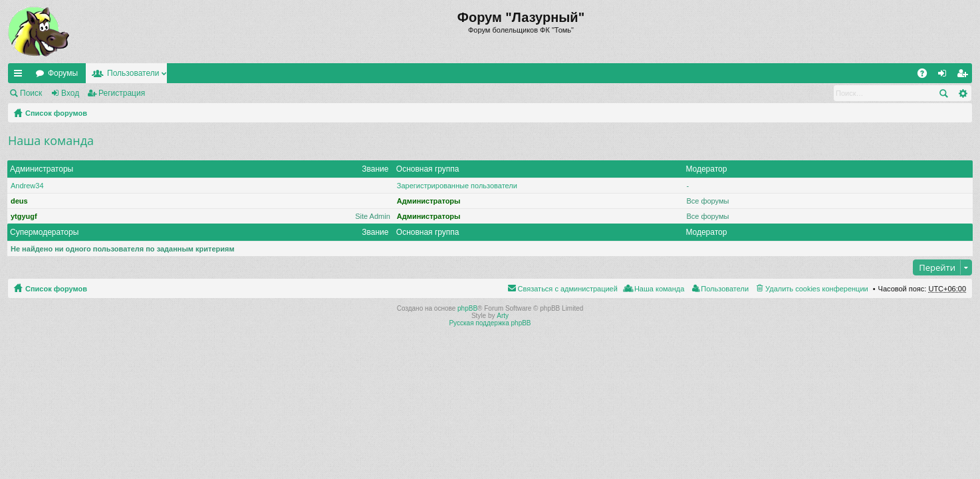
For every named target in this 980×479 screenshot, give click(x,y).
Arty (503, 316)
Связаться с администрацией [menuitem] (568, 289)
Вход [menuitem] (945, 76)
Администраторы (42, 169)
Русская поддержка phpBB (490, 323)
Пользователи (133, 73)
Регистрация (122, 93)
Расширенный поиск (962, 93)
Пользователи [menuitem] (725, 289)
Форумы (63, 73)
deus (19, 201)
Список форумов (56, 113)
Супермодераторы (44, 232)
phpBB (467, 308)
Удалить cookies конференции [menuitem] (817, 289)
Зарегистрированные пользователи (457, 186)
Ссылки (21, 76)
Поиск (31, 93)
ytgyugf (24, 216)
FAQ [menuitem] (926, 76)
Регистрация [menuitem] (965, 76)
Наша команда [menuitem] (659, 289)
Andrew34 (27, 186)
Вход (70, 93)
